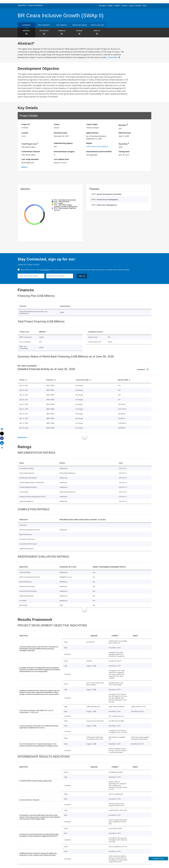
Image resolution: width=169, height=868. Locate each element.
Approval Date (92, 133)
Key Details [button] (44, 33)
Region (89, 143)
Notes (24, 167)
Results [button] (97, 33)
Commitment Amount (31, 152)
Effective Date (125, 133)
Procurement (44, 25)
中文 (144, 6)
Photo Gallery (98, 25)
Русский (138, 6)
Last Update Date (61, 159)
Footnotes (22, 437)
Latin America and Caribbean (97, 146)
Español (117, 6)
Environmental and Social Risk (99, 152)
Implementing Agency (63, 143)
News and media (80, 25)
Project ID (26, 124)
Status (57, 124)
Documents (62, 25)
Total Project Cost (30, 144)
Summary (26, 25)
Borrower (123, 125)
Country (25, 133)
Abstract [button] (26, 33)
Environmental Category (64, 152)
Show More (114, 57)
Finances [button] (62, 33)
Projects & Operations (36, 5)
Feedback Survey (158, 859)
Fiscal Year (124, 144)
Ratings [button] (79, 33)
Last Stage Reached (30, 159)
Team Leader (92, 124)
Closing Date (124, 152)
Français (125, 6)
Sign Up (82, 276)
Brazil (24, 136)
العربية (131, 6)
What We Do (22, 5)
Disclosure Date (61, 133)
